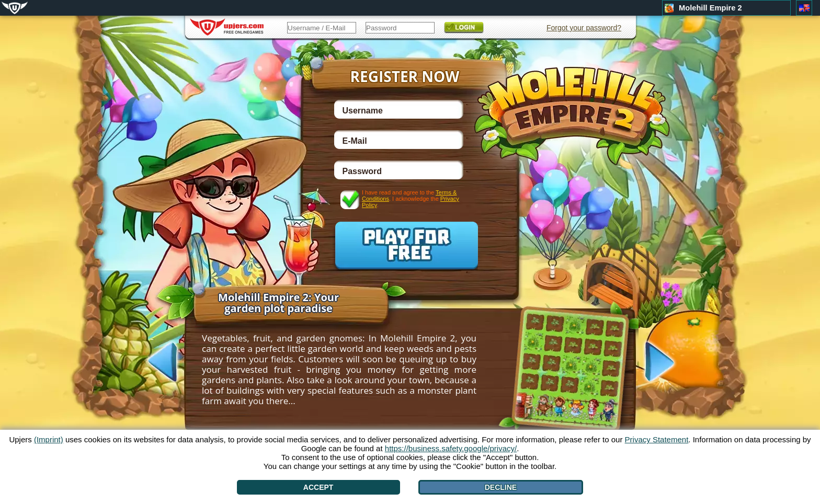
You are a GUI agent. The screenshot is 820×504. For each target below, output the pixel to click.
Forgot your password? (584, 28)
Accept (318, 487)
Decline (501, 487)
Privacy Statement (657, 439)
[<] (152, 361)
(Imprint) (49, 439)
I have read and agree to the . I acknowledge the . (411, 198)
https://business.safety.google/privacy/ (451, 448)
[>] (670, 363)
